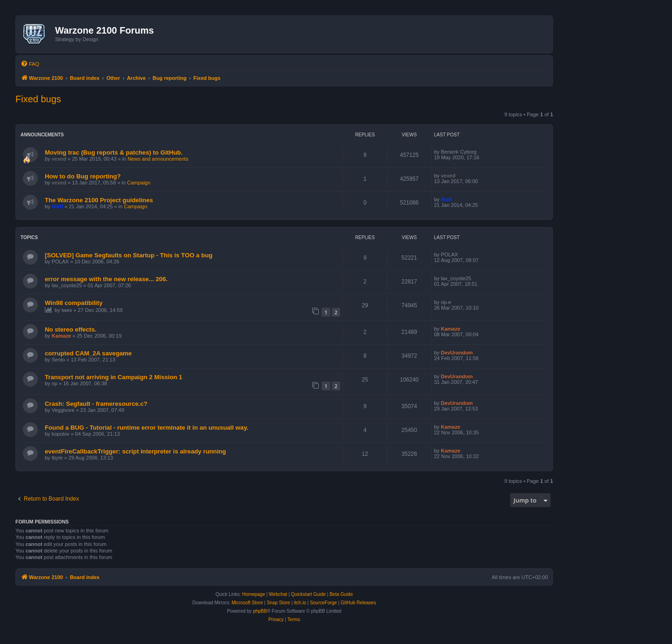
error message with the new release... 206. (106, 279)
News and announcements (158, 159)
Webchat (278, 594)
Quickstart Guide (308, 594)
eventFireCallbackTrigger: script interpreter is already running (135, 451)
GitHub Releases (358, 603)
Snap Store (279, 603)
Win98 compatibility (74, 303)
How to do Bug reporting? (83, 176)
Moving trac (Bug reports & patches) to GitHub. (114, 152)
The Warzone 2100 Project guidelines (99, 200)
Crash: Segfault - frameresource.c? (96, 404)
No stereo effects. (71, 329)
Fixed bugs (38, 99)
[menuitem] (30, 64)
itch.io (300, 603)
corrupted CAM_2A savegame (88, 353)
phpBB (260, 611)
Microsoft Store (247, 603)
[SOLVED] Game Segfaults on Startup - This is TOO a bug (129, 255)
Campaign (139, 183)
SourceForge (323, 603)
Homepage (254, 594)
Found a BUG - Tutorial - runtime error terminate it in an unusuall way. (147, 428)
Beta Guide (341, 594)
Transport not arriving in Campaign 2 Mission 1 (114, 377)
